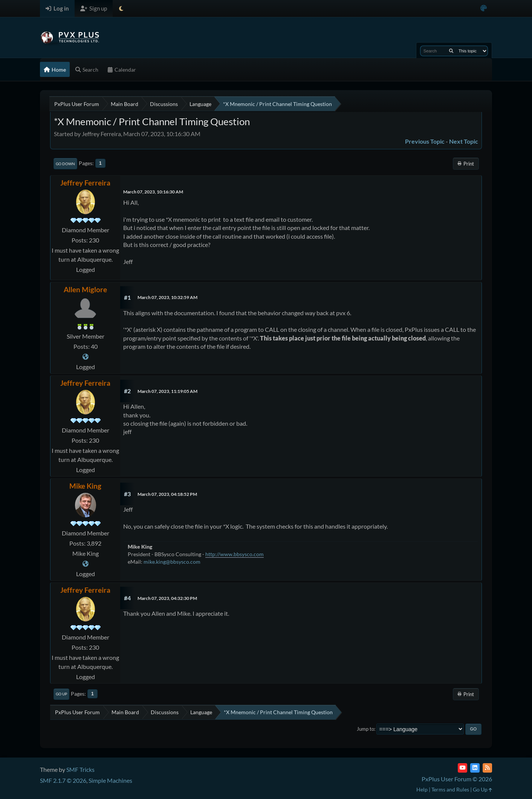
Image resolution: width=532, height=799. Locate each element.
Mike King (85, 486)
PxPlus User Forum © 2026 (457, 779)
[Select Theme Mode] (121, 8)
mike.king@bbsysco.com (172, 562)
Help (422, 789)
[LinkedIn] (475, 768)
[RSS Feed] (487, 768)
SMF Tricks (80, 769)
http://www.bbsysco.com (235, 554)
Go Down (65, 164)
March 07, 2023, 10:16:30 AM (153, 192)
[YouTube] (462, 768)
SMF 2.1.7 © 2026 (63, 780)
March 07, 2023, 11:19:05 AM (167, 391)
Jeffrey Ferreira (85, 183)
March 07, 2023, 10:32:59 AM (167, 297)
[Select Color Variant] (484, 8)
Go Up (61, 694)
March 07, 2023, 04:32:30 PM (167, 598)
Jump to (365, 729)
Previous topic (425, 141)
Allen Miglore (85, 289)
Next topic (464, 141)
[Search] (451, 51)
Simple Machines (110, 780)
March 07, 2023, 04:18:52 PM (167, 494)
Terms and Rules (450, 789)
